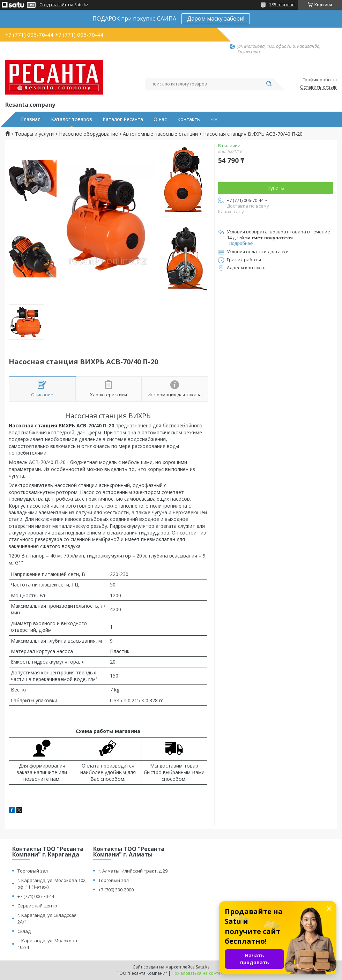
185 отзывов (282, 5)
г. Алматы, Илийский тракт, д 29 (133, 871)
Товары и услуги (34, 134)
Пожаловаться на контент (198, 973)
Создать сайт (53, 5)
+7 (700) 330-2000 (116, 890)
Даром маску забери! (216, 18)
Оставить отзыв (318, 87)
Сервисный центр (37, 906)
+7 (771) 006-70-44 (36, 896)
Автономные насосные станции (160, 134)
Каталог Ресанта (123, 119)
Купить (276, 188)
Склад (24, 931)
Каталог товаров (72, 119)
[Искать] (269, 84)
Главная (31, 119)
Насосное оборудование (88, 134)
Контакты (189, 119)
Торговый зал (33, 871)
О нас (160, 119)
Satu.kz (203, 967)
